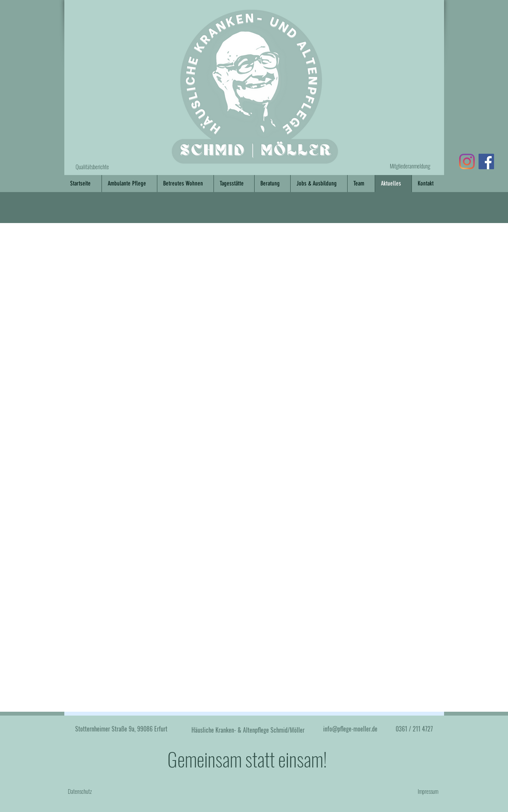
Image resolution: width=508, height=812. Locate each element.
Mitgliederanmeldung (410, 166)
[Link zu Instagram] (467, 161)
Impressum (428, 791)
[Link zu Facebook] (486, 161)
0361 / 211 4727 (414, 729)
